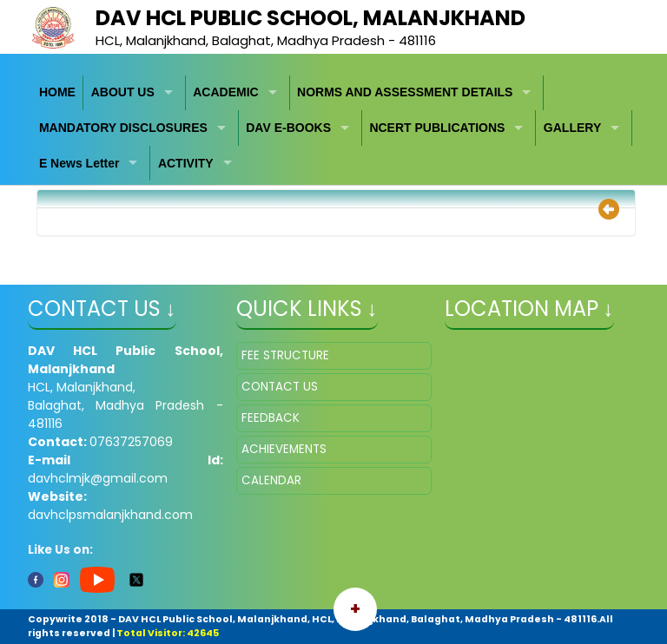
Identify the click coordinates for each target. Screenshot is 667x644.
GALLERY (572, 128)
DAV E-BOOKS (288, 128)
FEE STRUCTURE (285, 355)
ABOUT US (123, 92)
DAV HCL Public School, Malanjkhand (310, 18)
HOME (57, 92)
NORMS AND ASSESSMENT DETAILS (405, 92)
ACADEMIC (225, 92)
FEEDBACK (271, 418)
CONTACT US (280, 387)
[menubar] (334, 128)
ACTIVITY (186, 163)
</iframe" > (542, 429)
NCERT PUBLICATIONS (437, 128)
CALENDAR (271, 480)
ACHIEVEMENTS (284, 449)
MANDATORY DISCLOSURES (123, 128)
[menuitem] (58, 93)
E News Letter (79, 163)
